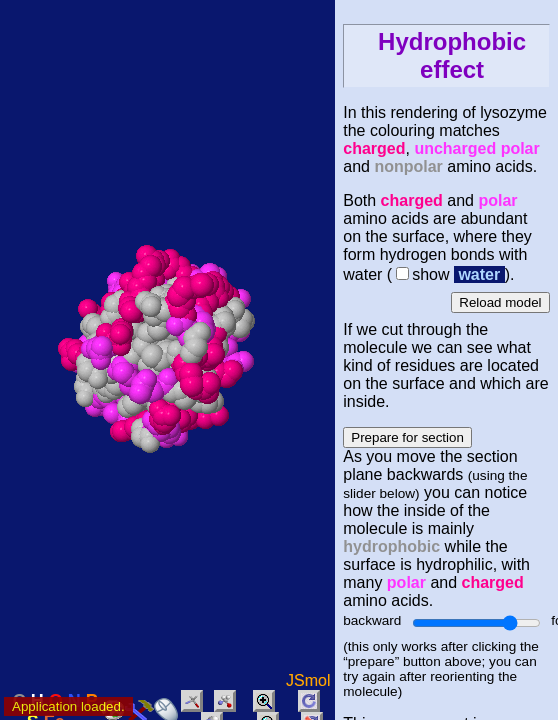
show (430, 274)
